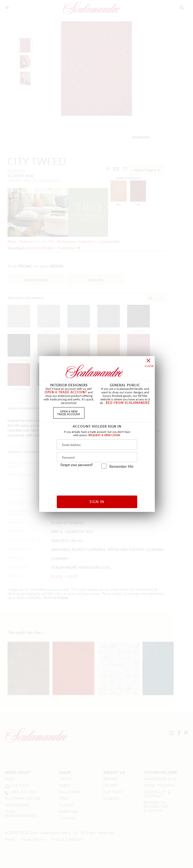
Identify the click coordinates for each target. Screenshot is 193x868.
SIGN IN (97, 502)
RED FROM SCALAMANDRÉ (128, 403)
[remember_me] (104, 466)
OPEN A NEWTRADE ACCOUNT (69, 413)
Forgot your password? (77, 465)
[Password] (97, 457)
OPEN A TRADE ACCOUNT (66, 392)
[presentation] (97, 480)
